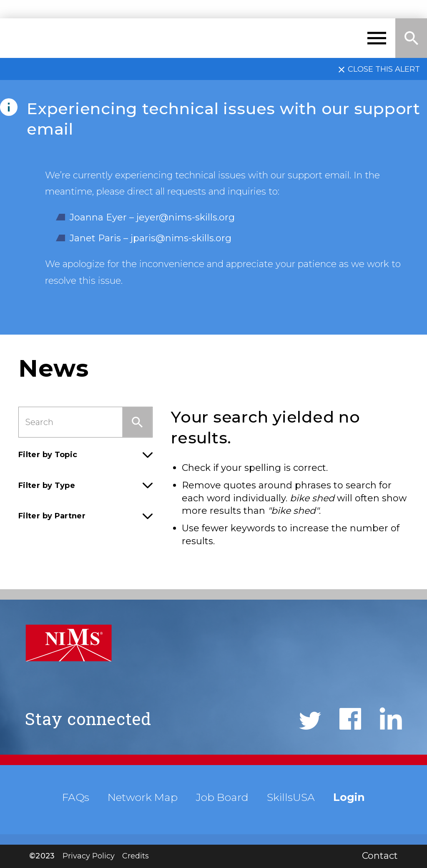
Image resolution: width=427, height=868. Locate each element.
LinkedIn (391, 718)
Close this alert (384, 69)
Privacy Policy (89, 856)
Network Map (143, 797)
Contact (380, 856)
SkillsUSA (291, 797)
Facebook (350, 719)
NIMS (47, 38)
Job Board (222, 797)
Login (349, 797)
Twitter (310, 721)
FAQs (76, 797)
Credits (136, 856)
